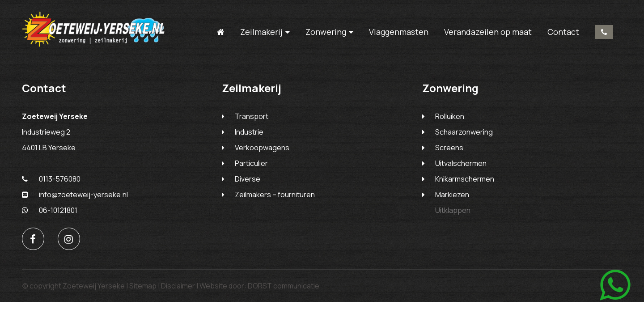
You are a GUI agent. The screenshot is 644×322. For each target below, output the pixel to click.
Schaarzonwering (464, 132)
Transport (252, 116)
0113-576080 (604, 32)
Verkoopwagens (262, 148)
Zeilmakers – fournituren (275, 195)
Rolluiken (450, 116)
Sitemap (143, 286)
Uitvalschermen (461, 163)
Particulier (251, 163)
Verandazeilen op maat (488, 32)
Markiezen (452, 195)
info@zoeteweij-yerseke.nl (75, 195)
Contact (563, 32)
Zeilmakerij (261, 32)
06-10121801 (50, 210)
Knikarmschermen (465, 179)
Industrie (249, 132)
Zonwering (326, 32)
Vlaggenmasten (399, 32)
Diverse (248, 179)
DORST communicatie (284, 286)
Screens (449, 148)
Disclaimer (178, 286)
